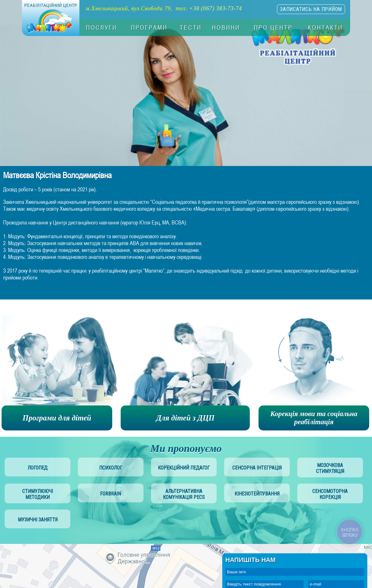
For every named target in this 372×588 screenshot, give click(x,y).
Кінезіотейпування (257, 494)
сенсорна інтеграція (257, 468)
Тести (191, 28)
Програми (149, 28)
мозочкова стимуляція (330, 468)
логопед (38, 468)
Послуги (102, 28)
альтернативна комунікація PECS (184, 494)
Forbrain (111, 494)
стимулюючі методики (38, 494)
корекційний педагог (184, 468)
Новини (226, 28)
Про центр (273, 28)
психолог (111, 468)
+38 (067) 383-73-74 (216, 8)
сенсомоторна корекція (330, 494)
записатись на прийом (311, 9)
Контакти (325, 28)
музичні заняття (38, 520)
